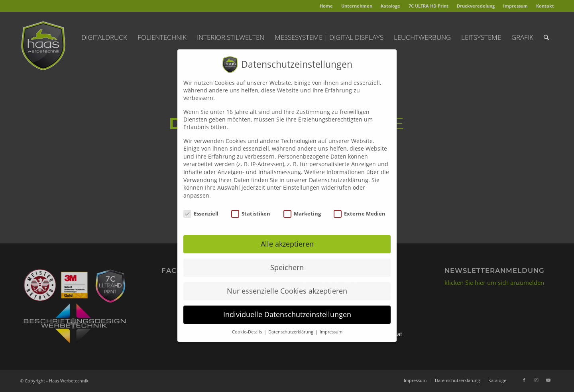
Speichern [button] (287, 259)
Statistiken (251, 205)
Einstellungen (301, 179)
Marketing (302, 205)
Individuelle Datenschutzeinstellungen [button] (287, 306)
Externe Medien (360, 205)
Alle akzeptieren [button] (287, 236)
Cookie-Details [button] (248, 324)
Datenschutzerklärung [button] (291, 324)
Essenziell (201, 205)
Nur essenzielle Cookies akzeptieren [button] (287, 283)
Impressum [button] (331, 324)
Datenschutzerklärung (339, 171)
